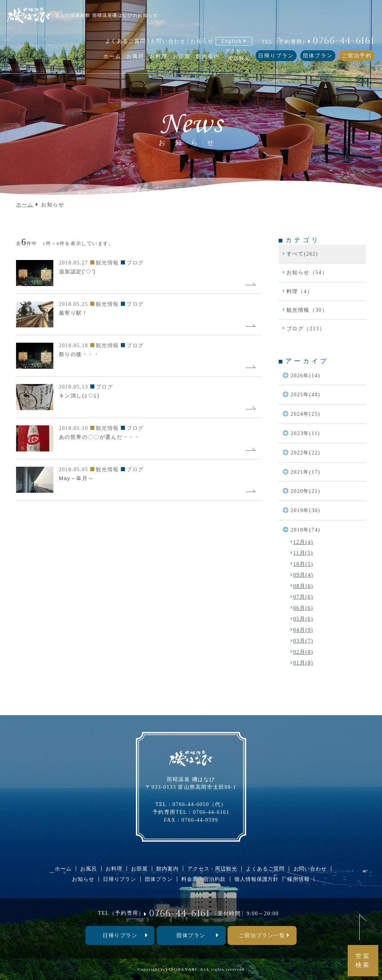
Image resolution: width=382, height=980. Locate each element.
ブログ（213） (306, 329)
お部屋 (139, 869)
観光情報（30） (307, 310)
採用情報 (298, 879)
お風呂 (89, 869)
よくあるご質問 (126, 41)
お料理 (114, 869)
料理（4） (300, 291)
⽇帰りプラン (120, 935)
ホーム (25, 204)
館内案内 (167, 869)
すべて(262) (302, 254)
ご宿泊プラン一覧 (262, 935)
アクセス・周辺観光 (212, 869)
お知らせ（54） (307, 272)
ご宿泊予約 (357, 56)
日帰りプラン (276, 56)
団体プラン (318, 56)
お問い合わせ (168, 41)
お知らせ (202, 41)
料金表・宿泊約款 (203, 879)
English (231, 41)
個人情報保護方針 (256, 879)
